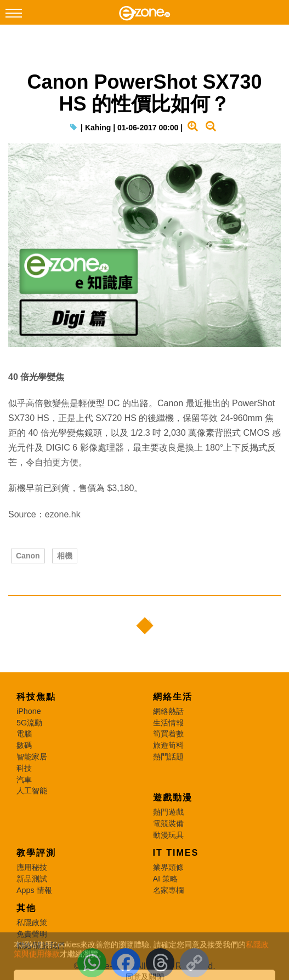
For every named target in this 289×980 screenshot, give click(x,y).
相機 (65, 556)
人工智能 (32, 791)
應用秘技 (32, 867)
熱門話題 (168, 757)
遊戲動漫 (173, 797)
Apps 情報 (34, 890)
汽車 (24, 780)
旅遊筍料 (168, 745)
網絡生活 (173, 697)
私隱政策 (32, 923)
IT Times (176, 853)
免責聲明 (32, 934)
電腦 (24, 734)
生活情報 (168, 723)
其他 (26, 908)
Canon (28, 556)
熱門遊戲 (168, 812)
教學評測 (36, 853)
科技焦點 (36, 697)
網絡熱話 (168, 711)
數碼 (24, 745)
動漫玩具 (168, 835)
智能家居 (32, 757)
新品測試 (32, 879)
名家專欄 (168, 890)
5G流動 (29, 723)
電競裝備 (168, 823)
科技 (24, 768)
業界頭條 (168, 867)
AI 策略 (166, 879)
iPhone (29, 711)
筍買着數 (168, 734)
